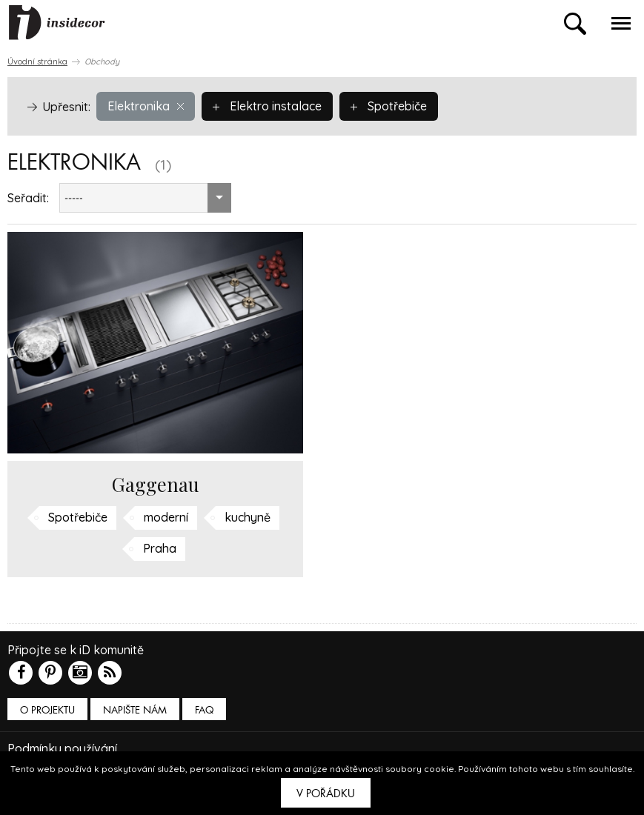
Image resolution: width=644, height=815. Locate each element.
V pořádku (326, 794)
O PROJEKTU (47, 710)
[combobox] (145, 198)
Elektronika (146, 106)
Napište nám (135, 710)
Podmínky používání (62, 748)
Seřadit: (28, 198)
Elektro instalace (267, 106)
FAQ (204, 710)
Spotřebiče (389, 106)
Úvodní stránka (37, 61)
